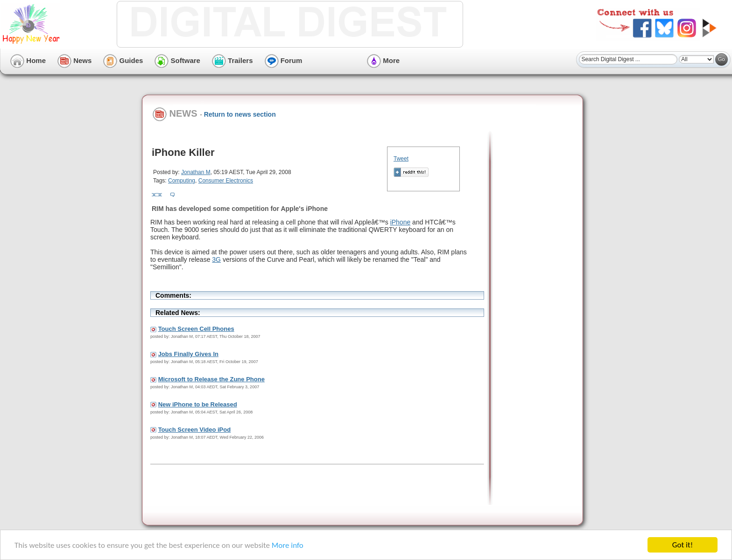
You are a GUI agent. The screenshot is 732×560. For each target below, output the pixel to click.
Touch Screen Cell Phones (196, 329)
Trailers (232, 60)
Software (177, 60)
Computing (182, 181)
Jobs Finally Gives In (188, 354)
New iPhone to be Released (198, 404)
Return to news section (240, 114)
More (383, 60)
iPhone (401, 222)
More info (288, 545)
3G (216, 259)
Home (28, 60)
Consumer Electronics (226, 181)
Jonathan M (196, 172)
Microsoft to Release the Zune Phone (211, 379)
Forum (284, 60)
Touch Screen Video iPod (195, 430)
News (74, 60)
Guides (123, 60)
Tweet (401, 159)
